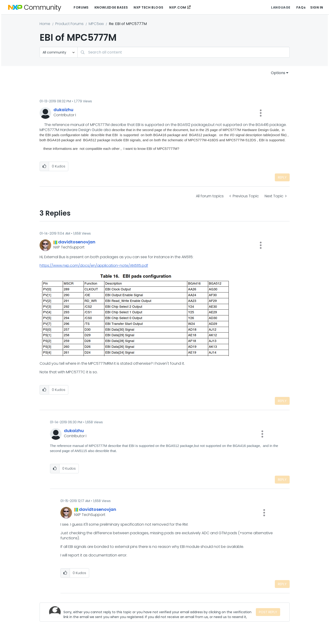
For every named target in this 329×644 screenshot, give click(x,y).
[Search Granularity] (59, 52)
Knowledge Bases (111, 7)
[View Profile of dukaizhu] (63, 110)
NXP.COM (178, 7)
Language (281, 7)
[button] (261, 113)
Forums (81, 7)
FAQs (301, 7)
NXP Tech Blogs (149, 7)
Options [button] (278, 73)
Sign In (317, 7)
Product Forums (69, 24)
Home (45, 24)
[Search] (183, 52)
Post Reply (268, 612)
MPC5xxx (96, 24)
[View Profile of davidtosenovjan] (77, 242)
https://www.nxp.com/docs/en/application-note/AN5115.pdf (94, 265)
